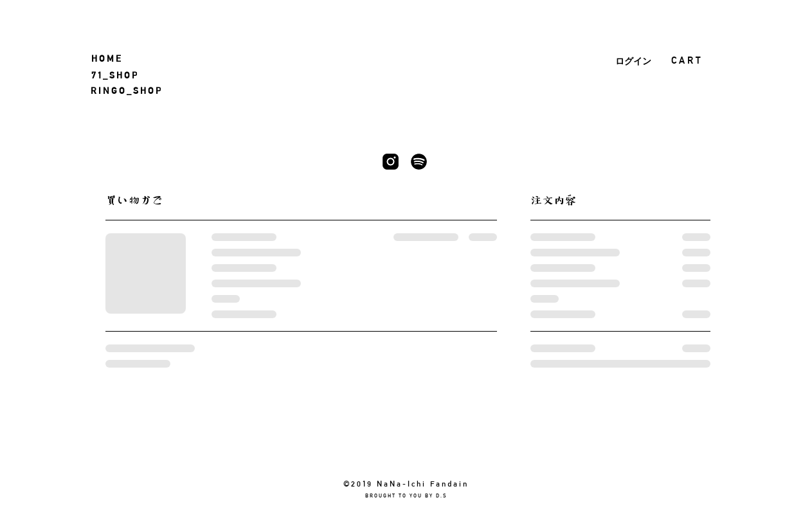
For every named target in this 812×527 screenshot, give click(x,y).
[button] (695, 60)
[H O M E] (109, 58)
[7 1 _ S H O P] (120, 75)
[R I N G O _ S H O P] (131, 90)
